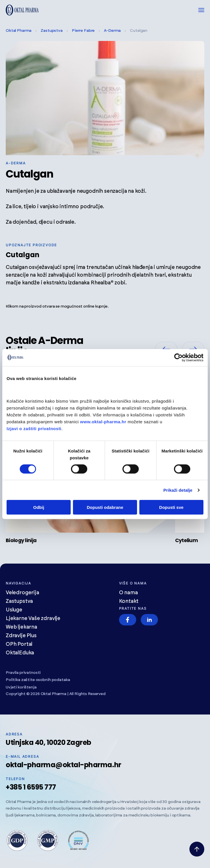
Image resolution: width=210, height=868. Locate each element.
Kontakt (129, 601)
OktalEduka (20, 653)
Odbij (39, 507)
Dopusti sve (171, 507)
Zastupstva (52, 31)
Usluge (14, 610)
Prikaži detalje (178, 490)
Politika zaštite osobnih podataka (38, 680)
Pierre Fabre (83, 31)
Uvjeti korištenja (21, 687)
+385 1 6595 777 (31, 787)
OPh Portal (19, 644)
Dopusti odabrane (105, 507)
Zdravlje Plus (21, 636)
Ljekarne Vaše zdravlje (33, 619)
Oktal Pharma (19, 31)
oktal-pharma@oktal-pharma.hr (64, 765)
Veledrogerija (22, 593)
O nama (128, 593)
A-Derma (112, 31)
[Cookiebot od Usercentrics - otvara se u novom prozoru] (178, 357)
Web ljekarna (21, 627)
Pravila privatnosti (23, 673)
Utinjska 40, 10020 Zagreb (48, 742)
